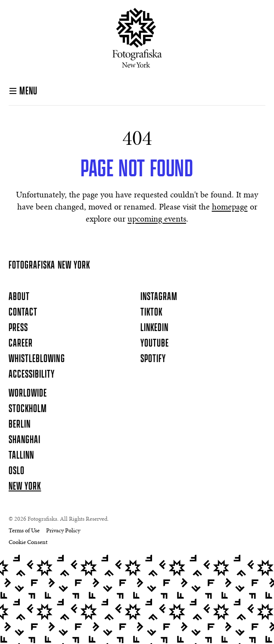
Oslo (17, 471)
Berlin (20, 425)
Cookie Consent (28, 543)
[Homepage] (137, 38)
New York (25, 487)
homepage (230, 207)
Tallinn (21, 456)
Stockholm (28, 409)
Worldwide (28, 394)
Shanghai (25, 440)
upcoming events (157, 219)
